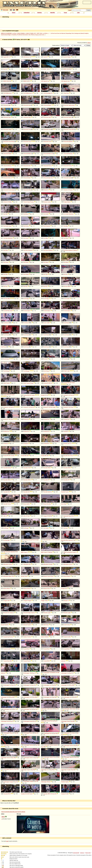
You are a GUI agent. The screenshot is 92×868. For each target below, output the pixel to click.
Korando (11, 637)
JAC (4, 516)
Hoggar (29, 601)
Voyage (69, 770)
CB (48, 383)
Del (7, 311)
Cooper (25, 552)
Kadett (10, 154)
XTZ (26, 794)
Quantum (56, 745)
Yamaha (63, 782)
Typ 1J (15, 709)
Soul (66, 528)
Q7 (27, 69)
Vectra (70, 178)
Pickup (13, 142)
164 (30, 57)
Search (14, 13)
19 (68, 601)
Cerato (47, 528)
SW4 (11, 661)
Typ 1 (34, 673)
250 (68, 371)
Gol (50, 685)
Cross (55, 757)
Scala (11, 311)
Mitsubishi (6, 564)
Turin (28, 516)
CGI (55, 540)
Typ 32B (17, 745)
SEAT (45, 625)
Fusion (7, 359)
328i (7, 81)
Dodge (65, 202)
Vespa (46, 601)
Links (78, 13)
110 (71, 444)
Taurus (48, 371)
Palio (67, 238)
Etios (28, 649)
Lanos (49, 202)
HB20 (49, 468)
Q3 (7, 69)
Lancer (70, 564)
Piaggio (43, 601)
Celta (9, 117)
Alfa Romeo (26, 57)
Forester (29, 637)
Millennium (9, 93)
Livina (26, 576)
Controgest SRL (76, 853)
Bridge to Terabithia (12, 35)
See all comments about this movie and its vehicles (13, 812)
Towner (8, 383)
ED (56, 794)
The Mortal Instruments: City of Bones (26, 35)
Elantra (9, 468)
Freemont (48, 226)
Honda (45, 383)
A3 (47, 57)
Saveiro (71, 746)
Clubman (50, 552)
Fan (72, 395)
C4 (8, 202)
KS (33, 407)
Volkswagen (26, 673)
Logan (49, 613)
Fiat (4, 214)
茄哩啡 (2, 33)
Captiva (70, 105)
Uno (67, 274)
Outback (47, 637)
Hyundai (66, 456)
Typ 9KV (52, 770)
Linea (27, 238)
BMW (45, 69)
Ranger (28, 371)
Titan (72, 407)
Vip (48, 81)
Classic (70, 117)
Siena (47, 262)
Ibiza (47, 625)
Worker (49, 782)
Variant (51, 709)
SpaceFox (72, 757)
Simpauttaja (68, 33)
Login (70, 10)
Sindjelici (86, 33)
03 (10, 794)
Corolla (69, 637)
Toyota (65, 637)
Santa (49, 492)
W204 (58, 540)
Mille (47, 238)
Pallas (10, 202)
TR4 (13, 576)
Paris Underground (76, 33)
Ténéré (31, 794)
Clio (8, 613)
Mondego (49, 93)
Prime (72, 456)
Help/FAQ (52, 13)
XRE (25, 456)
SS (52, 154)
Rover (34, 540)
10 (11, 178)
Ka (47, 359)
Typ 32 (16, 733)
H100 (29, 468)
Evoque (37, 540)
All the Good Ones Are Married (58, 33)
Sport (73, 105)
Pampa (8, 371)
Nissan (23, 576)
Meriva (30, 154)
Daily (65, 504)
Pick (51, 721)
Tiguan (29, 770)
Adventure (71, 214)
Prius (28, 661)
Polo (51, 733)
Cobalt (10, 129)
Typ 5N (33, 770)
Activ (52, 178)
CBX (68, 383)
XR (7, 456)
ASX (30, 564)
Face (68, 93)
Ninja (70, 516)
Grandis (51, 564)
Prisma (50, 166)
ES (73, 395)
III (32, 93)
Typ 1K (57, 709)
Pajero (10, 576)
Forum (65, 13)
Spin (29, 178)
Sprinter (70, 540)
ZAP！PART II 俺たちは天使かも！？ (42, 33)
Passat (11, 733)
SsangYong (6, 637)
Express (33, 613)
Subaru (25, 637)
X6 (27, 81)
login (7, 841)
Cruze (30, 142)
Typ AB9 (72, 685)
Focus (5, 347)
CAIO (42, 81)
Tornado (12, 456)
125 (47, 395)
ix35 (29, 492)
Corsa (30, 129)
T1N (74, 540)
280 (58, 673)
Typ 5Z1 (71, 673)
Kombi (8, 721)
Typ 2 (12, 721)
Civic (48, 419)
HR (48, 444)
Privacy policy (88, 853)
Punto (7, 262)
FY (67, 371)
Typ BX (54, 685)
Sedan (69, 57)
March (69, 576)
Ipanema (70, 142)
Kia (4, 528)
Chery (65, 93)
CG (45, 395)
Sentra (29, 588)
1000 (48, 323)
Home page (5, 10)
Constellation (53, 673)
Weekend (30, 250)
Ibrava (25, 504)
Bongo (7, 528)
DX (51, 383)
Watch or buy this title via (10, 803)
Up (53, 721)
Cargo (10, 226)
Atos (69, 456)
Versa (48, 588)
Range (31, 540)
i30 (69, 480)
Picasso (71, 190)
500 (6, 214)
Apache (45, 81)
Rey (9, 311)
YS (66, 794)
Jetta (48, 709)
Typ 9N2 (55, 733)
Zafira (30, 190)
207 (66, 588)
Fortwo (68, 625)
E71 (29, 81)
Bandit (82, 33)
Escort (7, 323)
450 (50, 383)
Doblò (47, 214)
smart (65, 625)
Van (48, 770)
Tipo (47, 274)
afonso (89, 43)
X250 (50, 516)
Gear (52, 576)
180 (53, 540)
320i (67, 69)
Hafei (5, 383)
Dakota (69, 202)
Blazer (50, 105)
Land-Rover (26, 540)
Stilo (7, 274)
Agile (9, 105)
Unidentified (27, 13)
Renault (65, 601)
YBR (49, 794)
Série (9, 178)
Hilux (8, 661)
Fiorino (27, 226)
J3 (6, 516)
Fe (51, 492)
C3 (48, 190)
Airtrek (10, 564)
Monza (10, 166)
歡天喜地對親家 (8, 33)
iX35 (9, 492)
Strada (27, 274)
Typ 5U (54, 697)
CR (28, 431)
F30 (10, 81)
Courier (68, 299)
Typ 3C (36, 733)
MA (8, 57)
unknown (63, 661)
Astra (30, 105)
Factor (53, 794)
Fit (68, 431)
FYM (65, 371)
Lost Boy (14, 33)
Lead (68, 444)
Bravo (27, 214)
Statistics (39, 13)
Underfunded (4, 35)
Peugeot (63, 588)
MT (8, 794)
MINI (22, 552)
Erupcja (37, 35)
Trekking (75, 250)
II (70, 81)
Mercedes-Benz (47, 540)
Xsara (29, 202)
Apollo (28, 504)
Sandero (7, 625)
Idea (67, 226)
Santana (11, 745)
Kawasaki (66, 516)
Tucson (67, 492)
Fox (68, 673)
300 (27, 456)
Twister (73, 383)
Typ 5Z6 (77, 757)
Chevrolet (6, 105)
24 (57, 673)
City (28, 419)
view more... (42, 35)
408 (9, 601)
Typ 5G (35, 709)
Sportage (7, 540)
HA (52, 93)
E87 (48, 69)
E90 (70, 69)
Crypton (67, 782)
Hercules (49, 504)
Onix (29, 166)
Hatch (73, 129)
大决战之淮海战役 (21, 33)
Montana (71, 154)
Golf (10, 709)
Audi (45, 57)
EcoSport (28, 311)
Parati (68, 721)
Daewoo (46, 202)
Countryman (69, 552)
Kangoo (29, 613)
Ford (25, 299)
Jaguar (45, 516)
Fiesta (68, 323)
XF (48, 516)
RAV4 (48, 661)
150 (50, 407)
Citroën (45, 190)
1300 (31, 673)
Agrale (5, 57)
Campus (11, 613)
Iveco (62, 504)
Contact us (82, 853)
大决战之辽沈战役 (29, 33)
